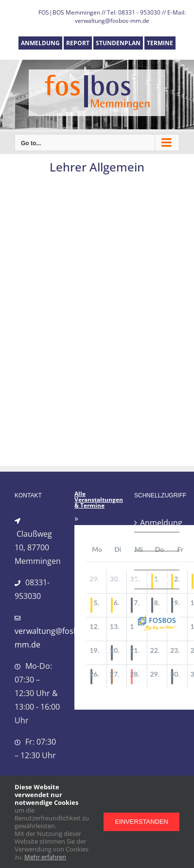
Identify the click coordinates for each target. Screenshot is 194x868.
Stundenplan (157, 561)
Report (153, 542)
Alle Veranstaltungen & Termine (99, 500)
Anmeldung (157, 523)
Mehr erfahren (45, 857)
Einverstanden (141, 822)
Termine (155, 579)
